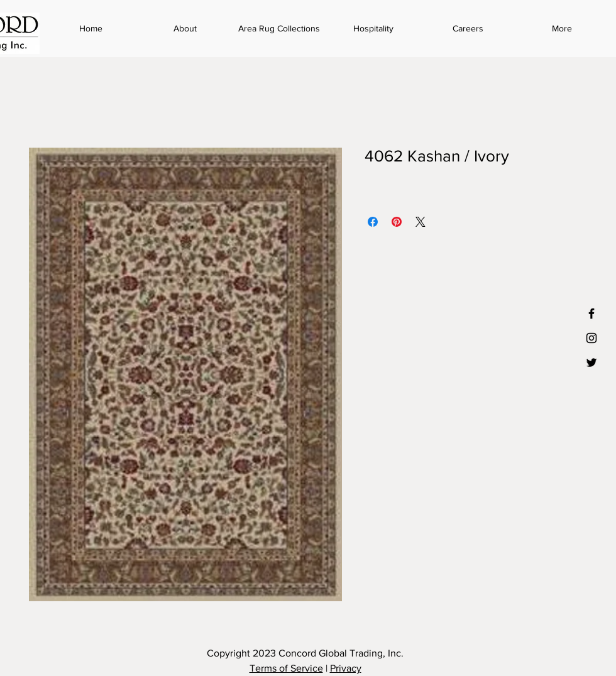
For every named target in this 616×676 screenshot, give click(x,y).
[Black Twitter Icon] (591, 363)
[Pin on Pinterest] (397, 222)
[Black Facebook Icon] (591, 313)
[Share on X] (421, 222)
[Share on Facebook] (373, 222)
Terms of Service (286, 668)
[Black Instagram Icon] (591, 338)
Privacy (346, 668)
